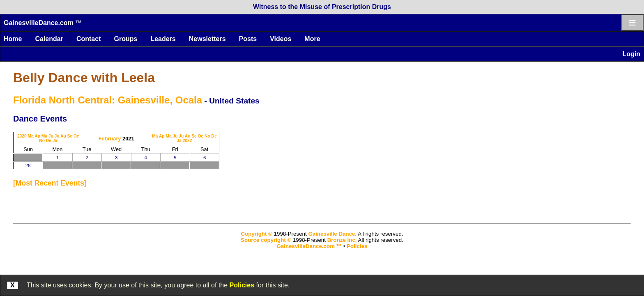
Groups (125, 39)
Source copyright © (266, 240)
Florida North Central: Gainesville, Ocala (108, 100)
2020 (22, 136)
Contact (89, 39)
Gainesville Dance (331, 234)
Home (13, 39)
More (312, 39)
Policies (242, 285)
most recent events (50, 183)
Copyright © (256, 234)
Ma (31, 136)
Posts (248, 39)
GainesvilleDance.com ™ (43, 23)
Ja (55, 141)
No (42, 141)
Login (631, 54)
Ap (37, 136)
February (110, 139)
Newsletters (207, 39)
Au (63, 136)
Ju (51, 136)
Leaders (163, 39)
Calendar (49, 39)
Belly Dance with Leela (84, 78)
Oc (76, 136)
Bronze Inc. (342, 240)
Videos (281, 39)
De (49, 141)
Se (70, 136)
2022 (187, 141)
